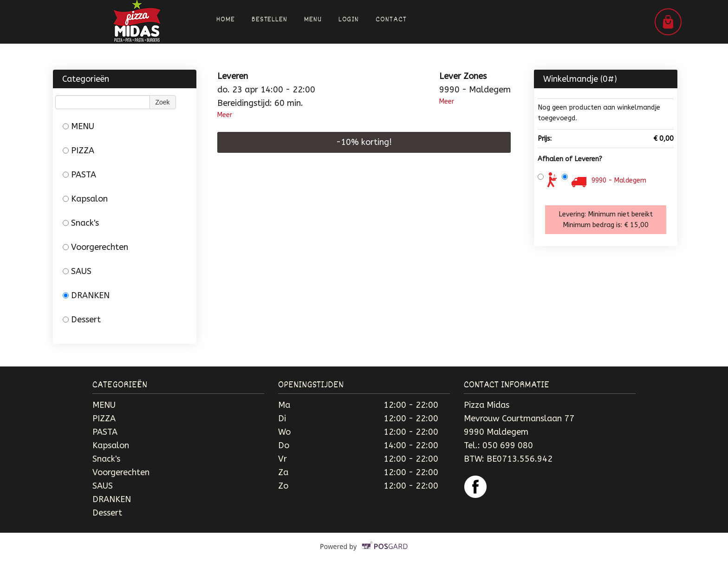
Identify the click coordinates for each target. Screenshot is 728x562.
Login (349, 20)
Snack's (81, 223)
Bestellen (270, 20)
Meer (225, 115)
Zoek (163, 102)
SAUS (77, 271)
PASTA (79, 175)
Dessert (82, 320)
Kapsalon (85, 199)
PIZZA (78, 150)
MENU (78, 126)
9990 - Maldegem (619, 180)
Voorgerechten (95, 247)
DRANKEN (86, 295)
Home (226, 20)
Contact (391, 20)
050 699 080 (508, 445)
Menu (313, 20)
